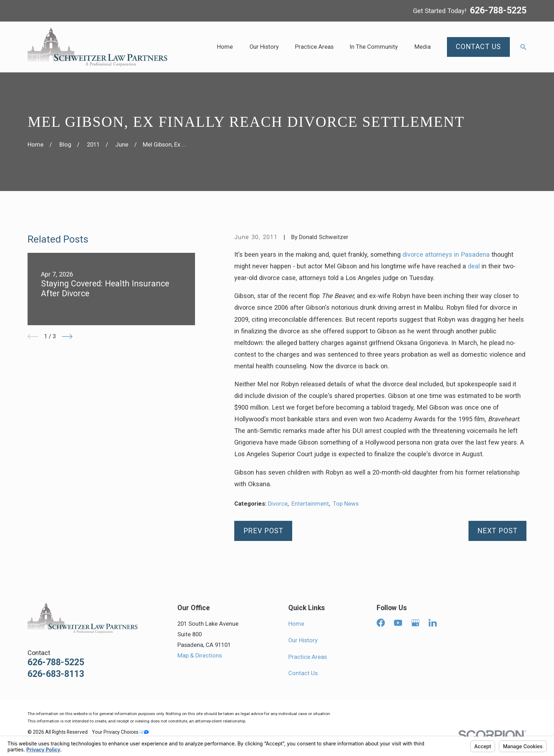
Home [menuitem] (225, 47)
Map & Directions (200, 656)
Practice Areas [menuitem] (314, 47)
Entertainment (310, 504)
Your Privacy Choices (120, 732)
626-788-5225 (498, 11)
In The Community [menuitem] (374, 47)
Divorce (278, 504)
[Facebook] (381, 623)
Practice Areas (308, 657)
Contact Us (303, 673)
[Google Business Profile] (415, 623)
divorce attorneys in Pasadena (446, 254)
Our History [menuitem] (264, 47)
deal (474, 266)
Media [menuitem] (423, 47)
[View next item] (67, 337)
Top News (346, 504)
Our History (303, 640)
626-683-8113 (56, 674)
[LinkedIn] (433, 623)
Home (296, 624)
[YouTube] (398, 623)
